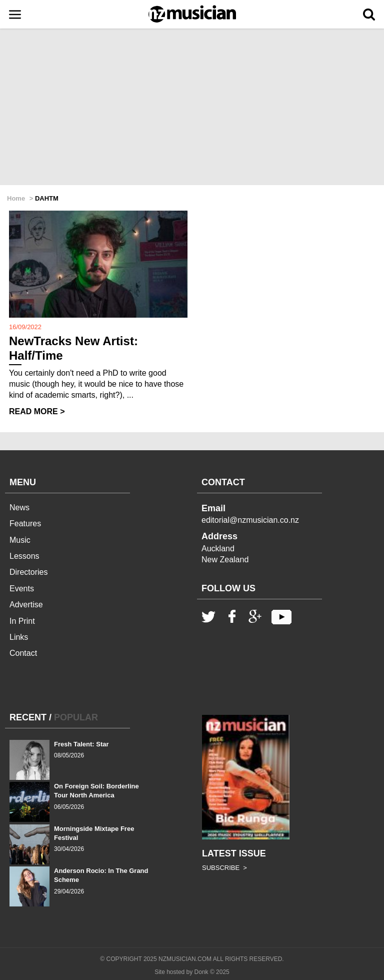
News (19, 508)
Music (20, 540)
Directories (28, 572)
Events (22, 589)
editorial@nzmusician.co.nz (250, 520)
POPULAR (76, 717)
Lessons (24, 556)
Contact (23, 653)
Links (19, 637)
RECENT (28, 717)
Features (25, 524)
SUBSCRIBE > (224, 868)
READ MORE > (37, 411)
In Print (22, 621)
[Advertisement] (192, 108)
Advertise (26, 605)
